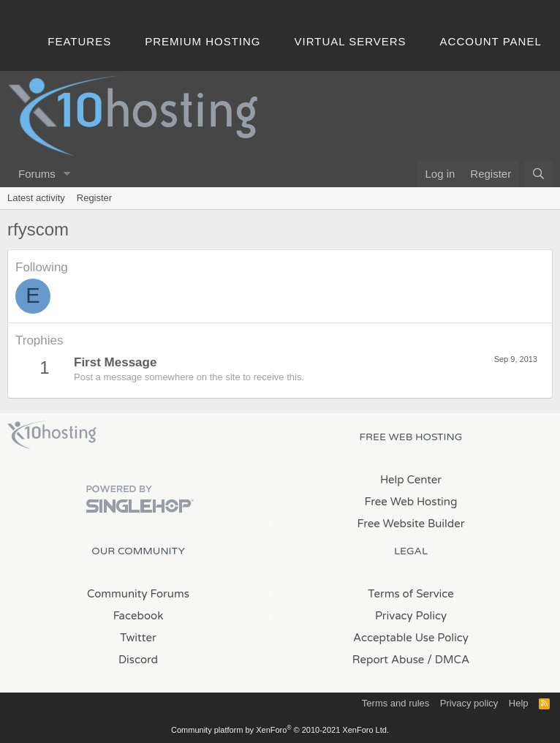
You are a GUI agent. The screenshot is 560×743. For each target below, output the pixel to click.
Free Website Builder (410, 524)
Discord (138, 660)
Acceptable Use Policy (411, 638)
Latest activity (36, 198)
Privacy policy (469, 703)
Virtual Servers (351, 41)
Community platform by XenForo (280, 730)
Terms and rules (396, 703)
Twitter (138, 638)
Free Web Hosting (411, 502)
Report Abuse (389, 660)
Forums (37, 174)
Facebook (139, 616)
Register (94, 198)
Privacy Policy (411, 616)
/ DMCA (448, 660)
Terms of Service (411, 594)
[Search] (538, 174)
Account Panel (491, 41)
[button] (67, 174)
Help (519, 703)
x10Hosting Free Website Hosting (52, 435)
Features (79, 41)
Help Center (411, 480)
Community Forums (138, 594)
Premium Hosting (203, 41)
